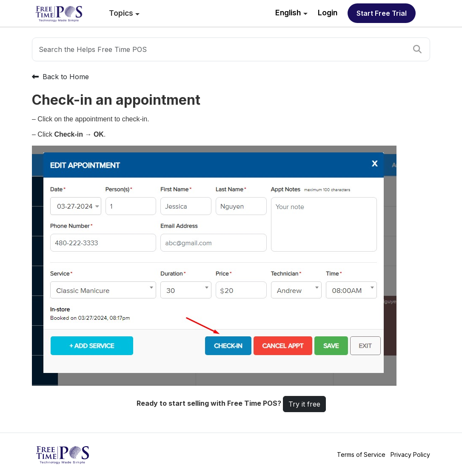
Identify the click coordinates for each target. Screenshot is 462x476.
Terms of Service (361, 454)
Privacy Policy (410, 454)
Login (328, 13)
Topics (121, 13)
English (288, 13)
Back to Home (60, 77)
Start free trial (382, 13)
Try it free (304, 404)
